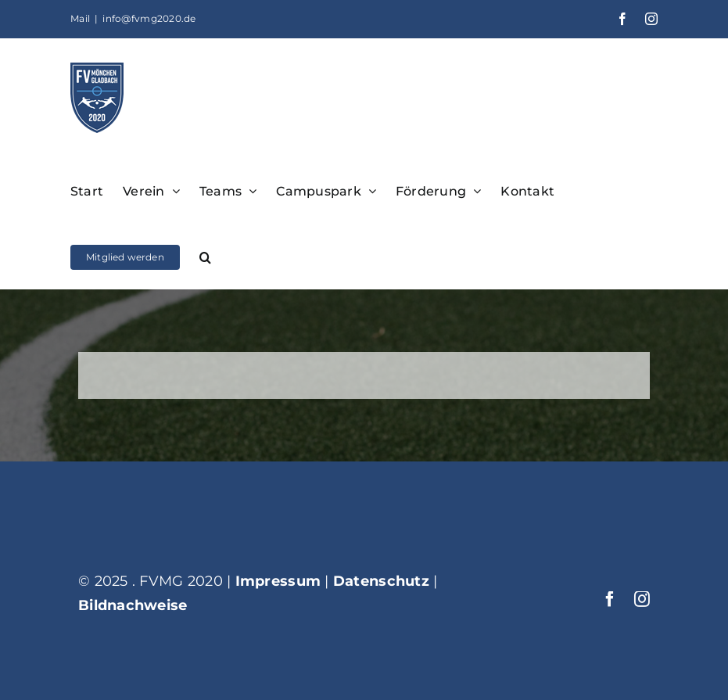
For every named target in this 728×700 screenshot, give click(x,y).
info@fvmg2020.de (149, 18)
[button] (205, 256)
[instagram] (642, 599)
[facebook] (610, 599)
